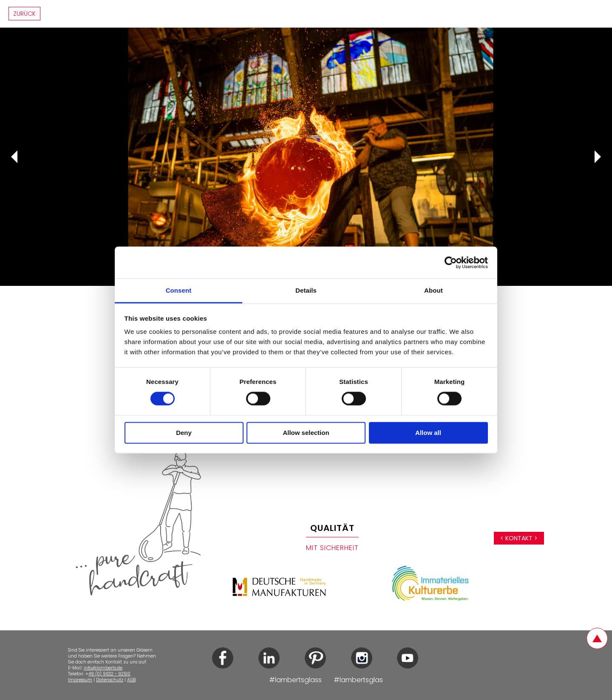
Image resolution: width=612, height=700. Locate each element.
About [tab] (433, 290)
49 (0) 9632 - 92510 (109, 674)
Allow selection (306, 433)
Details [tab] (306, 290)
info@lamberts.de (103, 668)
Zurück (24, 14)
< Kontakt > (519, 538)
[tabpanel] (306, 157)
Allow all (428, 433)
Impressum (80, 680)
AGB (131, 680)
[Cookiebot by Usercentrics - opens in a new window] (451, 262)
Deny (184, 433)
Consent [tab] (179, 290)
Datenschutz (110, 680)
